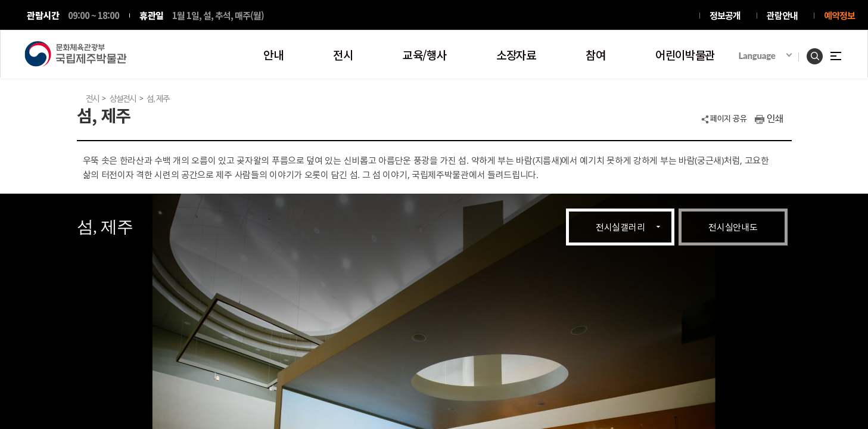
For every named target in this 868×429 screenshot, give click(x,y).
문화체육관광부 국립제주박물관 (76, 54)
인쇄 (775, 119)
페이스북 (637, 16)
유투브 (674, 16)
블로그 (654, 16)
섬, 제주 (158, 99)
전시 (92, 99)
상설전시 (123, 99)
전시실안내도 (733, 227)
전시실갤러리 (620, 227)
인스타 (601, 16)
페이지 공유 (728, 119)
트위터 (619, 16)
